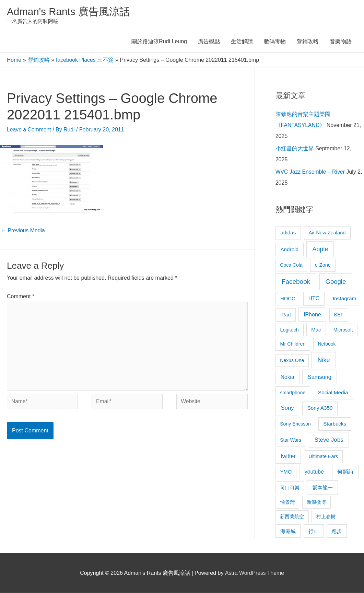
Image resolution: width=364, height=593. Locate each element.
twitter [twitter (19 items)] (288, 456)
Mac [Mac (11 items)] (316, 330)
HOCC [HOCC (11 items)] (288, 299)
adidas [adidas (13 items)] (288, 233)
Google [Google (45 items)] (336, 282)
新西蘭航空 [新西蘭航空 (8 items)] (292, 517)
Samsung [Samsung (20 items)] (320, 377)
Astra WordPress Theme (254, 573)
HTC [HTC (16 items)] (314, 299)
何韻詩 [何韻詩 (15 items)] (345, 472)
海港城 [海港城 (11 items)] (288, 532)
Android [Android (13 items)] (289, 250)
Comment (21, 297)
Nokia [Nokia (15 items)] (287, 377)
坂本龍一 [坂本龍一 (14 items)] (322, 488)
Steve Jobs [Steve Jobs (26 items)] (329, 440)
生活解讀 (242, 42)
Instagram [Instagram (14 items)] (345, 299)
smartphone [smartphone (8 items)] (293, 393)
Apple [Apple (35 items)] (320, 249)
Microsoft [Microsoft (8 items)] (343, 330)
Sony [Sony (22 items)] (287, 408)
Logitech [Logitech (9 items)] (290, 330)
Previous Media (23, 230)
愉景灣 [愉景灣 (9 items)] (287, 502)
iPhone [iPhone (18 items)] (313, 315)
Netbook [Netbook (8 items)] (327, 345)
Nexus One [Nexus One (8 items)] (292, 361)
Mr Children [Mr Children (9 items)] (293, 345)
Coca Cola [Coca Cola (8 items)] (291, 265)
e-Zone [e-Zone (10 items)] (323, 265)
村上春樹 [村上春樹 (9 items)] (326, 517)
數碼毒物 (275, 42)
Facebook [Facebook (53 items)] (296, 282)
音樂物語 (341, 42)
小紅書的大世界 (295, 149)
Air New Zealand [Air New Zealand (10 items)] (327, 233)
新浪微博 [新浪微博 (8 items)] (316, 502)
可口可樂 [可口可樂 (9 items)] (290, 488)
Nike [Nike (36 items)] (324, 360)
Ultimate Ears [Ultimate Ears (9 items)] (324, 457)
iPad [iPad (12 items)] (285, 315)
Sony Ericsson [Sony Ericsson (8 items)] (295, 424)
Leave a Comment (29, 130)
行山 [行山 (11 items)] (314, 532)
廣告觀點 (209, 42)
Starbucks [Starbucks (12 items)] (335, 424)
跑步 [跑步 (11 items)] (337, 532)
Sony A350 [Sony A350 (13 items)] (320, 408)
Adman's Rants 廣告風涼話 (69, 11)
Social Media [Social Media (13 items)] (333, 393)
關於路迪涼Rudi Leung (159, 42)
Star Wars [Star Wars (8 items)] (291, 440)
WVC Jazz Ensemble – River (311, 172)
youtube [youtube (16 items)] (314, 472)
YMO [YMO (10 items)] (286, 472)
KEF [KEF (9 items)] (339, 315)
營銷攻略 (308, 42)
